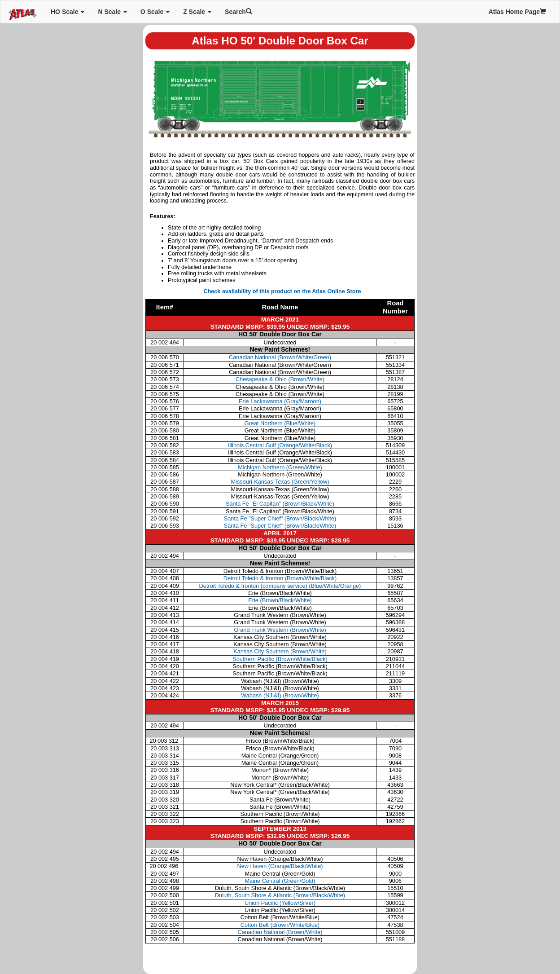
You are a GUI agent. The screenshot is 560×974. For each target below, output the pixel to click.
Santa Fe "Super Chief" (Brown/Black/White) (280, 518)
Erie (280, 600)
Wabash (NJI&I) (280, 695)
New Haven (280, 866)
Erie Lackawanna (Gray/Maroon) (280, 401)
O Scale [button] (155, 12)
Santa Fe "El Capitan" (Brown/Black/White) (280, 504)
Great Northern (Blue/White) (280, 423)
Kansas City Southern (280, 651)
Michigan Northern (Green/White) (280, 467)
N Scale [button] (112, 12)
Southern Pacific (280, 659)
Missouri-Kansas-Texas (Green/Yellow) (280, 482)
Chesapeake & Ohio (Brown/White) (280, 379)
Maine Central (280, 881)
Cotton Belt (280, 925)
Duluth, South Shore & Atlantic (280, 895)
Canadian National (280, 932)
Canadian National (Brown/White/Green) (280, 357)
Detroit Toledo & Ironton (280, 578)
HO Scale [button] (68, 12)
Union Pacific (280, 903)
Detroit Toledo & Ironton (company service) (280, 586)
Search (238, 12)
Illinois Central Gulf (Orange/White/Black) (280, 445)
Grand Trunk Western (280, 630)
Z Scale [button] (197, 12)
